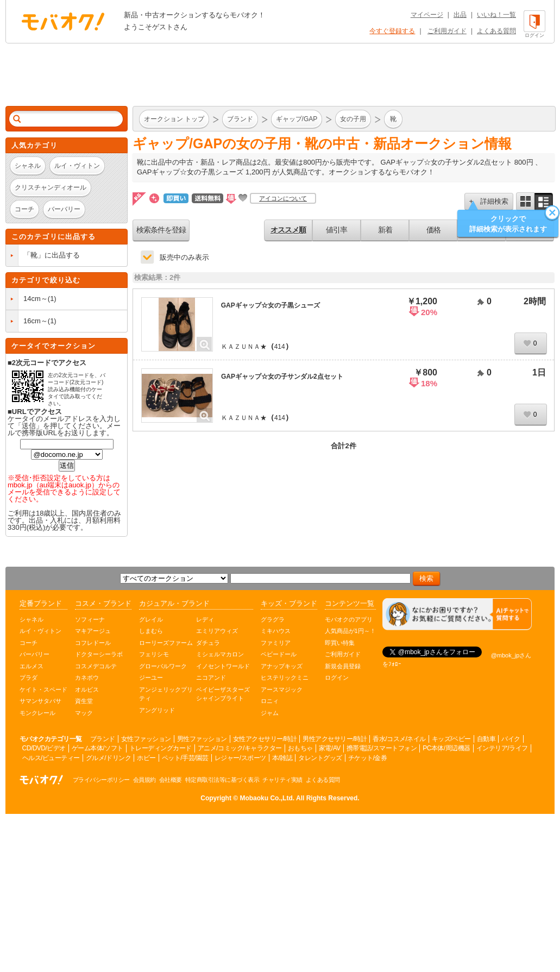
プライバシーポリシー (101, 780)
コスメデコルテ (96, 666)
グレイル (151, 619)
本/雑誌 (282, 758)
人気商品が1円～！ (350, 631)
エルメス (32, 666)
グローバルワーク (163, 666)
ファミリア (276, 643)
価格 (433, 230)
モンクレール (37, 713)
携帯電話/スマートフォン (382, 748)
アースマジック (282, 689)
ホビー (146, 758)
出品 (460, 15)
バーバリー (34, 654)
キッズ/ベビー (451, 739)
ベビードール (279, 654)
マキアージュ (93, 631)
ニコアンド (211, 678)
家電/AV (330, 748)
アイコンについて (283, 198)
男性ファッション (202, 739)
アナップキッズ (282, 666)
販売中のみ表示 (184, 257)
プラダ (29, 678)
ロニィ (270, 701)
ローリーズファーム (166, 643)
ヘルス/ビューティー (51, 758)
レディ (205, 619)
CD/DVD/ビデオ (44, 748)
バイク (511, 739)
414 (280, 347)
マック (84, 713)
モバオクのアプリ (349, 619)
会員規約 (144, 780)
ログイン (337, 678)
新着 (385, 230)
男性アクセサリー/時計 (335, 739)
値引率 (336, 230)
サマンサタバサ (40, 701)
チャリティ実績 (282, 780)
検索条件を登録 (161, 230)
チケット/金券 (368, 758)
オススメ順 (288, 230)
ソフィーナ (90, 619)
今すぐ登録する (392, 31)
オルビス (87, 689)
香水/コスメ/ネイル (399, 739)
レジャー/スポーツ (240, 758)
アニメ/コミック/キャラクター (240, 748)
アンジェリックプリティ (166, 694)
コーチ (29, 643)
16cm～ (36, 321)
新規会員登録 (343, 666)
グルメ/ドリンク (108, 758)
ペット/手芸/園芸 (185, 758)
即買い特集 (340, 643)
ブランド (103, 739)
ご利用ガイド (447, 31)
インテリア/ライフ (502, 748)
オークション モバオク (63, 21)
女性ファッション (146, 739)
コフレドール (93, 643)
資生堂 (84, 701)
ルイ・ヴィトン (40, 631)
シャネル (32, 619)
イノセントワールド (223, 666)
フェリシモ (154, 654)
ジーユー (151, 678)
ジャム (270, 713)
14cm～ (36, 299)
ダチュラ (208, 643)
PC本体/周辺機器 (446, 748)
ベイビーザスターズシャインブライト (223, 694)
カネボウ (87, 678)
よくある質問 (496, 31)
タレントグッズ (320, 758)
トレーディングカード (161, 748)
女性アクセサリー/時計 (265, 739)
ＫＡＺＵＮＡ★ (244, 347)
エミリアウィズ (217, 631)
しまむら (151, 631)
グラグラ (273, 619)
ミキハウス (276, 631)
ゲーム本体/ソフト (97, 748)
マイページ (427, 15)
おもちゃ (300, 748)
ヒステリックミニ (285, 678)
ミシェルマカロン (220, 654)
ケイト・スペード (43, 689)
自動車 (486, 739)
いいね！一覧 (496, 15)
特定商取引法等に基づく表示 (222, 780)
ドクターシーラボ (99, 654)
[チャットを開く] (457, 614)
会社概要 (171, 780)
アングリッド (157, 710)
